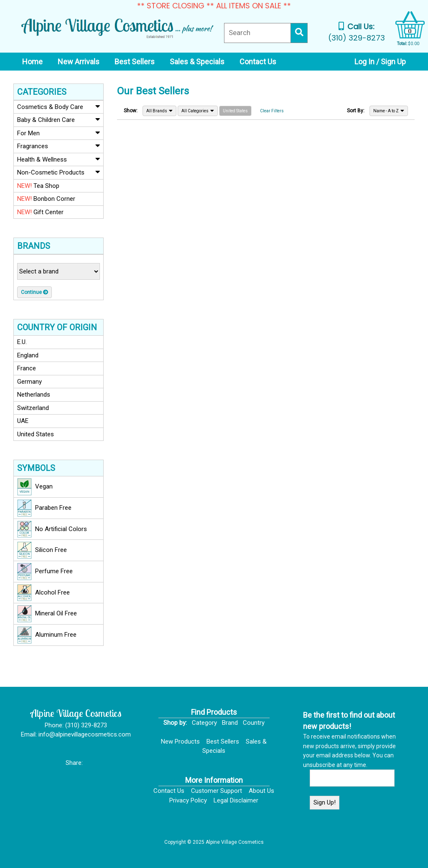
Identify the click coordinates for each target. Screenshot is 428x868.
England (28, 355)
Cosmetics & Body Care (59, 106)
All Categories (198, 111)
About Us (261, 791)
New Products (180, 741)
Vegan (35, 487)
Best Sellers (223, 741)
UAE (23, 421)
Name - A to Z (389, 111)
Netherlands (34, 395)
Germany (29, 382)
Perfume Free (45, 572)
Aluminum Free (47, 635)
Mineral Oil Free (47, 614)
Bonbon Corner (46, 199)
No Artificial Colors (52, 529)
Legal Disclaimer (236, 800)
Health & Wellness (59, 159)
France (27, 368)
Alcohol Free (43, 593)
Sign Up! (325, 802)
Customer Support (217, 791)
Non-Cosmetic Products (59, 172)
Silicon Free (42, 550)
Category (204, 723)
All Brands (159, 111)
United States (36, 434)
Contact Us (169, 791)
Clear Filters (272, 111)
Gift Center (40, 212)
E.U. (22, 342)
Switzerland (33, 408)
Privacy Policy (188, 800)
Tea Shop (38, 186)
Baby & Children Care (59, 119)
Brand (230, 723)
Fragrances (59, 146)
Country (254, 723)
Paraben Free (44, 508)
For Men (59, 133)
